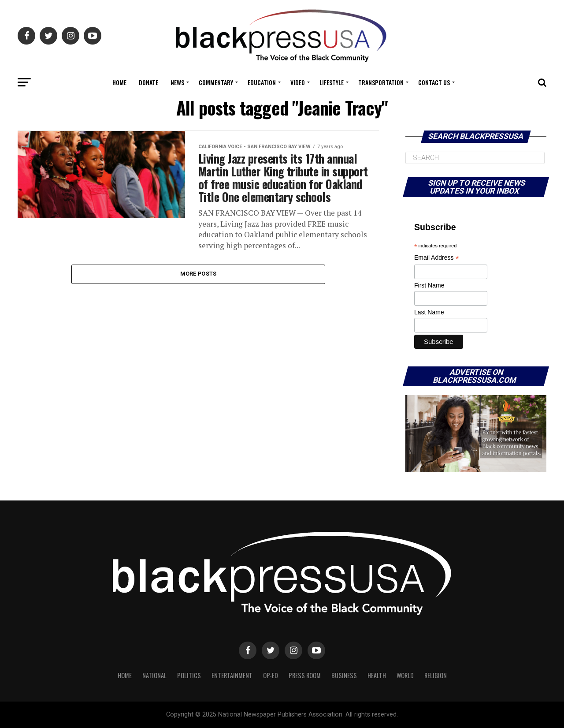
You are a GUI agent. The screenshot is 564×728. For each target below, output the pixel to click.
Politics (189, 675)
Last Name (429, 312)
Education (262, 82)
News (177, 82)
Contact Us (434, 82)
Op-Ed (271, 675)
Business (344, 675)
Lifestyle (332, 82)
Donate (148, 82)
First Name (429, 285)
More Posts (199, 275)
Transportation (381, 82)
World (405, 675)
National (154, 675)
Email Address (437, 258)
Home (119, 82)
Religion (436, 675)
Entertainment (232, 675)
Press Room (305, 675)
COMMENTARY (216, 82)
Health (377, 675)
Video (298, 82)
